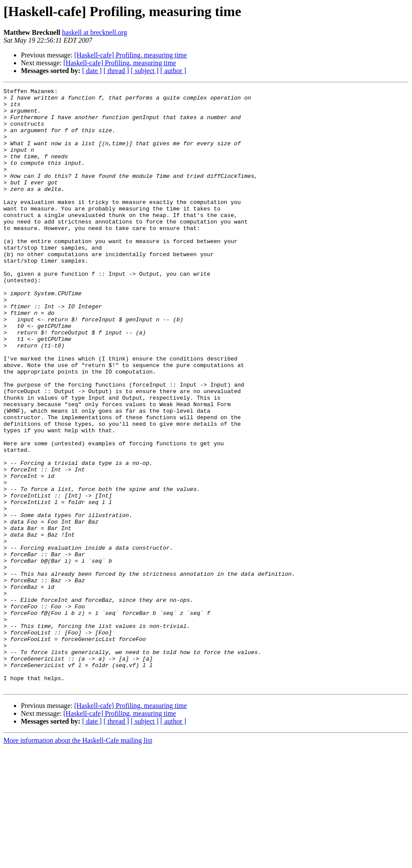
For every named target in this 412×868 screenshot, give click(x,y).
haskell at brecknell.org (95, 32)
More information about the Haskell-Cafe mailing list (78, 860)
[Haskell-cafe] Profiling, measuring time (131, 55)
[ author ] (173, 71)
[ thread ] (116, 71)
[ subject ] (145, 71)
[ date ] (92, 71)
